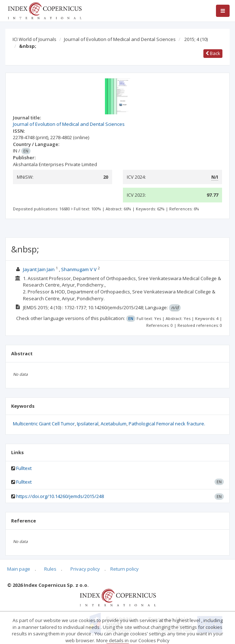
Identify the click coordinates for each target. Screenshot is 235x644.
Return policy (125, 569)
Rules (50, 569)
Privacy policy (85, 569)
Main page (19, 569)
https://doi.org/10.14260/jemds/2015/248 (60, 496)
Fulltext (24, 468)
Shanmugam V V (79, 269)
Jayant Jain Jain (39, 269)
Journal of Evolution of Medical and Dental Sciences (120, 39)
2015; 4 (196, 39)
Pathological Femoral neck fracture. (167, 424)
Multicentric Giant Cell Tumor (44, 424)
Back (213, 53)
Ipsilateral (88, 424)
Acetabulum (114, 424)
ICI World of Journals (34, 39)
